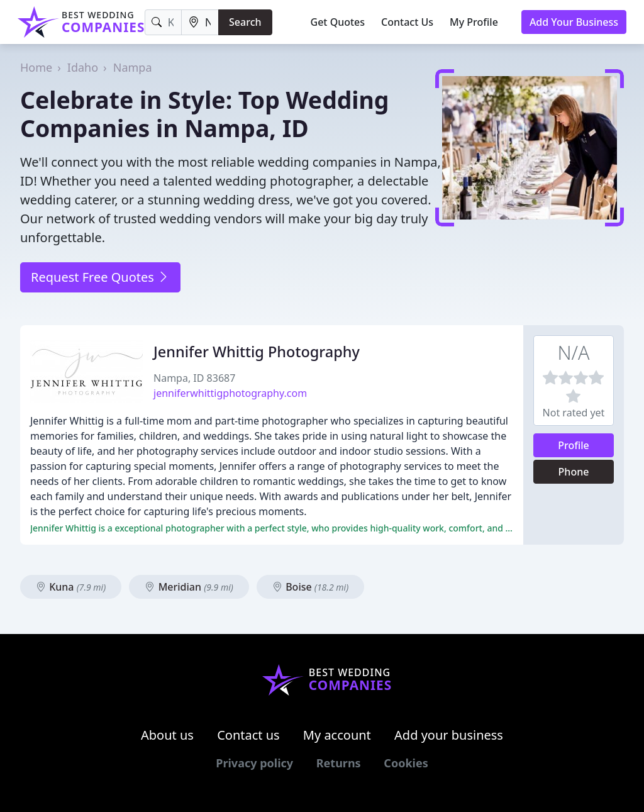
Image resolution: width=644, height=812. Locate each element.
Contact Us (407, 22)
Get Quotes (338, 22)
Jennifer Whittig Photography (257, 352)
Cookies (406, 763)
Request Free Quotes (100, 277)
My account (337, 735)
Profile (574, 445)
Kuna (71, 587)
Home (36, 67)
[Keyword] (163, 22)
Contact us (248, 735)
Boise (310, 587)
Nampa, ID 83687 (194, 378)
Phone (574, 472)
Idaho (83, 67)
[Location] (200, 22)
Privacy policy (254, 763)
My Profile (474, 22)
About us (167, 735)
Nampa (133, 67)
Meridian (189, 587)
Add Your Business (574, 22)
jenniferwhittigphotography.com (230, 393)
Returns (339, 763)
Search (245, 22)
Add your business (449, 735)
